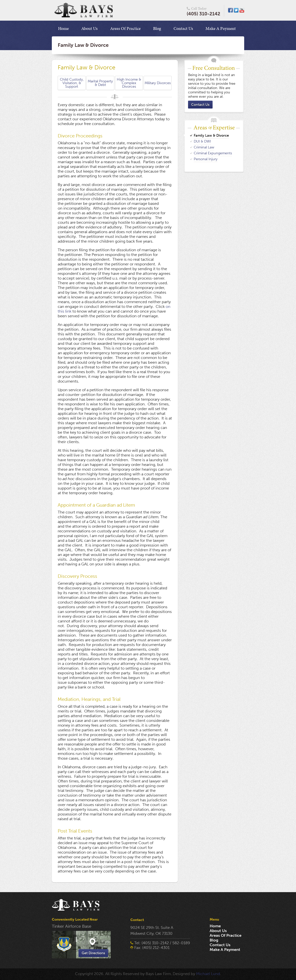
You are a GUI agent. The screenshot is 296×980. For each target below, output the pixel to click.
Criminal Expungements (213, 153)
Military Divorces (158, 83)
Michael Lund (208, 974)
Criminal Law (204, 147)
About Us (89, 28)
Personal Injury (206, 159)
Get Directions (93, 953)
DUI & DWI (202, 141)
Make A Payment (221, 28)
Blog (157, 28)
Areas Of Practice (125, 28)
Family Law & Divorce (211, 135)
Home (63, 28)
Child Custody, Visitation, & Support (72, 83)
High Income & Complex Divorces (129, 83)
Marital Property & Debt (100, 83)
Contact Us (183, 28)
